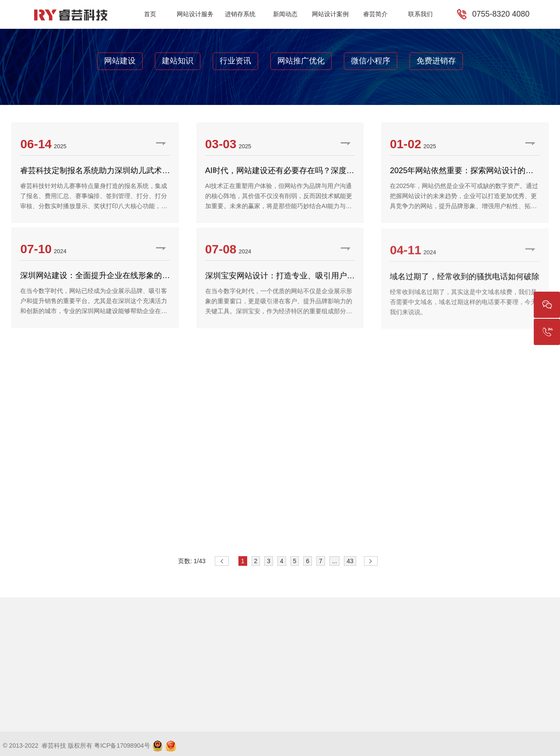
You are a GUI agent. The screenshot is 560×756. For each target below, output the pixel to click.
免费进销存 (436, 61)
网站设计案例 (330, 14)
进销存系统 (240, 14)
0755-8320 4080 (501, 14)
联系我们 (420, 14)
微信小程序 (371, 61)
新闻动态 (285, 14)
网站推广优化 (301, 61)
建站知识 (178, 61)
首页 (150, 14)
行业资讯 (235, 61)
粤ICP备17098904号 (122, 746)
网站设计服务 (195, 14)
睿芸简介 (375, 14)
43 (350, 561)
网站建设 (120, 61)
